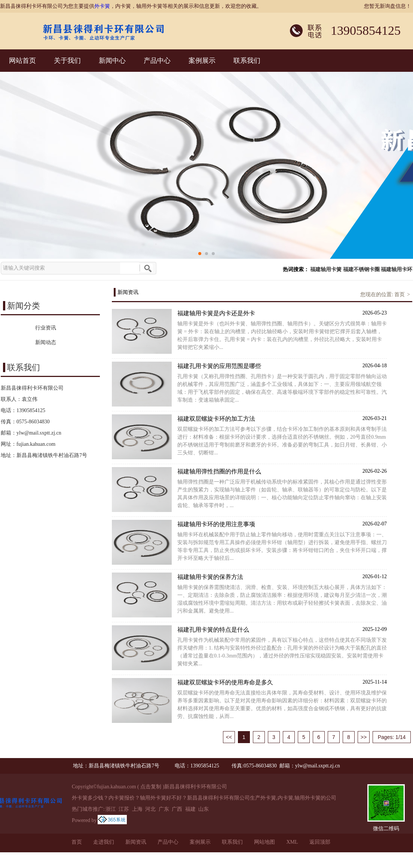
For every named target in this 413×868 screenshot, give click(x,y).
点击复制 (151, 787)
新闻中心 (112, 61)
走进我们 (104, 842)
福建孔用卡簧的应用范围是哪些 (282, 366)
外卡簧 (102, 6)
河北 (150, 809)
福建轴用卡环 (397, 269)
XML (292, 842)
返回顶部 (320, 842)
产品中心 (157, 61)
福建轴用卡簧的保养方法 (282, 576)
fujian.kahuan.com (36, 444)
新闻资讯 (136, 842)
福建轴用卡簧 (326, 269)
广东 (164, 809)
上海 (137, 809)
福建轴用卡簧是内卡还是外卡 (282, 313)
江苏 (124, 809)
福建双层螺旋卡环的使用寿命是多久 (282, 682)
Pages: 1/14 (392, 737)
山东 (204, 809)
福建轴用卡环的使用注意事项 (282, 524)
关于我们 (67, 61)
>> (364, 737)
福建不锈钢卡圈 (361, 269)
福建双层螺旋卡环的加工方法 (282, 418)
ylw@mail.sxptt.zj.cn (39, 433)
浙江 (111, 809)
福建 (190, 809)
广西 (177, 809)
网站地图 (264, 842)
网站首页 (22, 61)
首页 (400, 295)
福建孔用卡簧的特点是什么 (282, 629)
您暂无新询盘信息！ (388, 6)
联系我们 (247, 61)
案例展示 (202, 61)
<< (229, 737)
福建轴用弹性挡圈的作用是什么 (282, 471)
